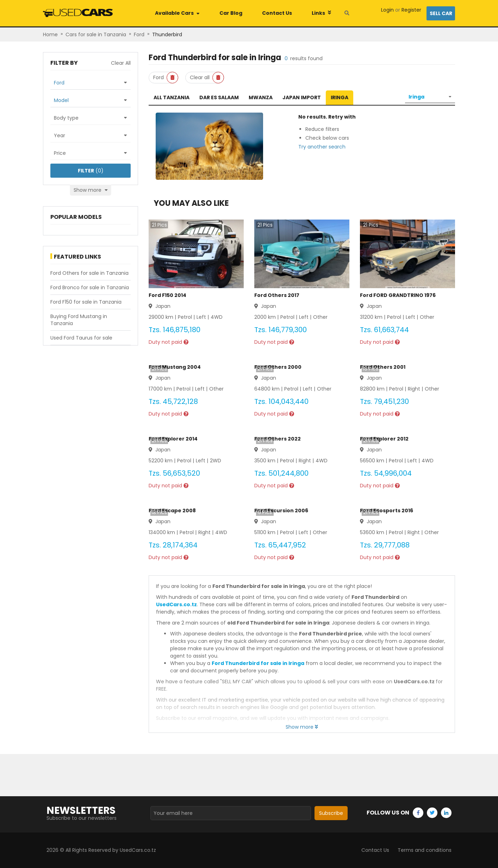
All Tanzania (172, 97)
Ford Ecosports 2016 (387, 511)
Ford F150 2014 (167, 295)
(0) (91, 171)
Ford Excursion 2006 (281, 511)
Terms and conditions (425, 850)
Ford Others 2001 (383, 367)
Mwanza (261, 97)
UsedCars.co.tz (176, 604)
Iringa (340, 97)
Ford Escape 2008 (172, 511)
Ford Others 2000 (278, 367)
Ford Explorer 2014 (173, 439)
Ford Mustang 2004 (175, 367)
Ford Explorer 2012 (384, 439)
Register (411, 10)
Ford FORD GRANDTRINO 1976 (398, 295)
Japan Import (302, 97)
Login (387, 10)
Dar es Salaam (219, 97)
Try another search (322, 147)
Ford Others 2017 (277, 295)
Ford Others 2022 (278, 439)
